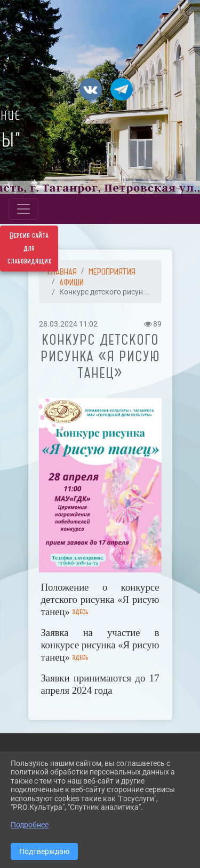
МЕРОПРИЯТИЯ (112, 272)
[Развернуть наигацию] (23, 209)
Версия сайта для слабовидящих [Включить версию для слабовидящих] (29, 249)
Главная (62, 272)
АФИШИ (71, 282)
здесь (80, 612)
